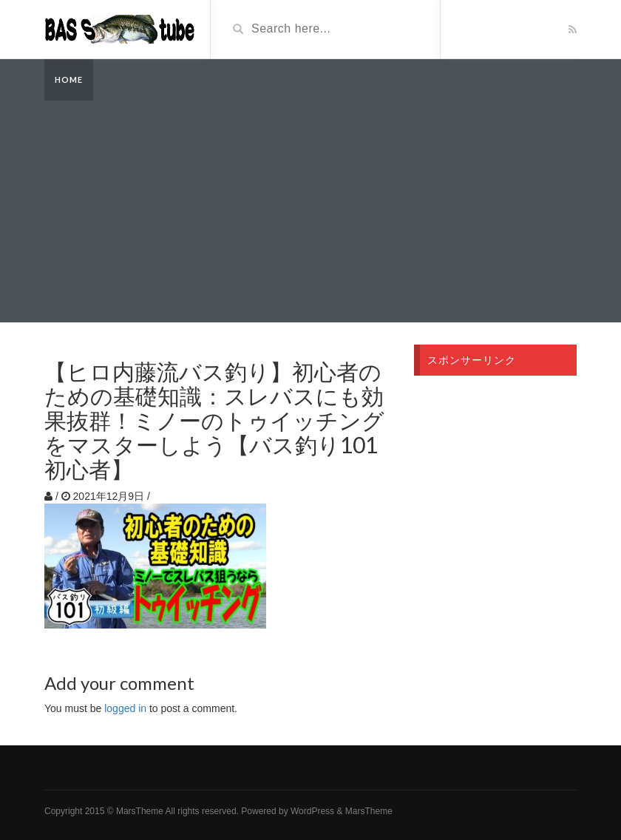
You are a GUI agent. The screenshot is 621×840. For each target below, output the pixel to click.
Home (69, 79)
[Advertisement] (310, 211)
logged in (125, 708)
